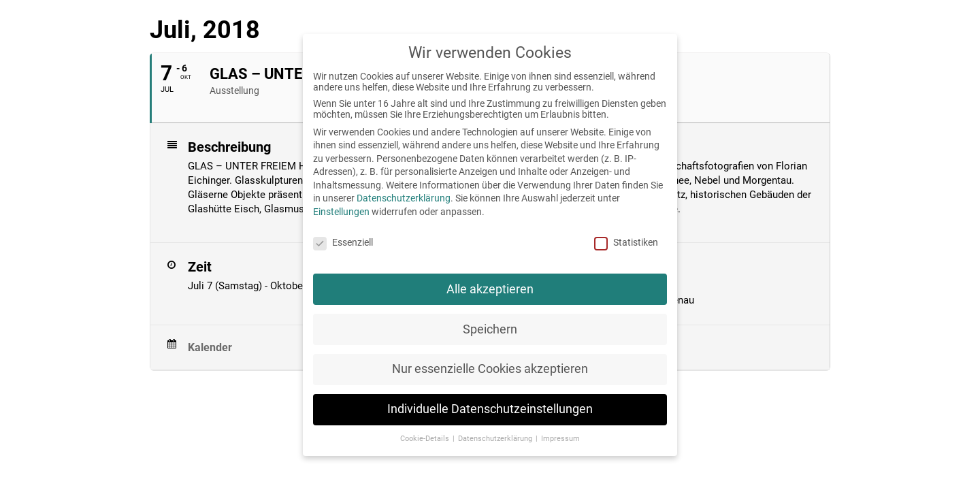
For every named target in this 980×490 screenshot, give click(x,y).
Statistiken (626, 242)
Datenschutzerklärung (404, 198)
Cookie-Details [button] (426, 439)
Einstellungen (341, 212)
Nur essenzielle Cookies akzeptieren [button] (490, 369)
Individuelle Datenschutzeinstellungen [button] (490, 409)
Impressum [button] (560, 439)
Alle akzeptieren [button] (490, 289)
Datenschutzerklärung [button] (496, 439)
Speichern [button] (490, 329)
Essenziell (343, 242)
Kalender (210, 347)
